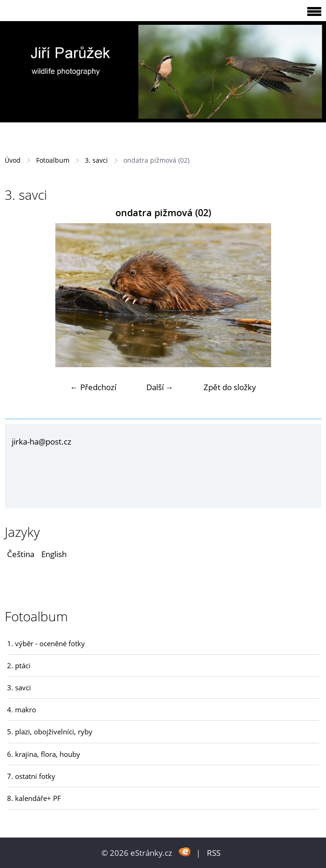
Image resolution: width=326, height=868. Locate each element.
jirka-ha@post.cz (42, 442)
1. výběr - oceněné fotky (46, 643)
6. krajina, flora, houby (44, 754)
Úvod (13, 160)
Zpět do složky (230, 387)
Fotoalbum (53, 160)
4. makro (22, 709)
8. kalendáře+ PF (34, 798)
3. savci (96, 160)
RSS (214, 853)
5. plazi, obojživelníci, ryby (50, 732)
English (54, 554)
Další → (160, 387)
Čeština (21, 554)
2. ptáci (19, 665)
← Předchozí (93, 387)
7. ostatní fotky (31, 776)
